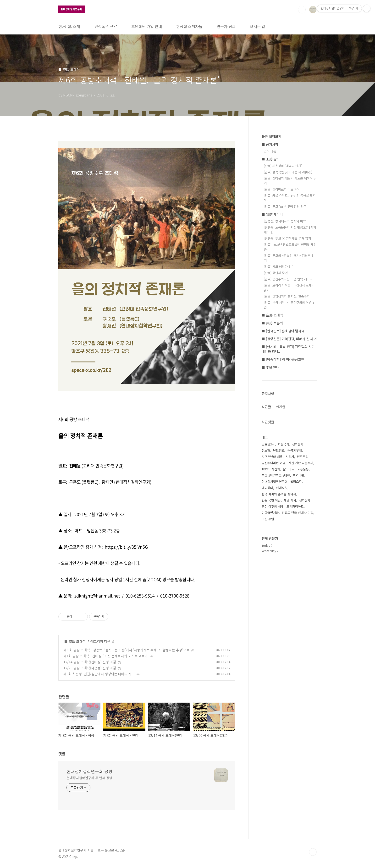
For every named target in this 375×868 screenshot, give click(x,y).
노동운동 (303, 469)
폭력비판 (298, 475)
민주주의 (303, 457)
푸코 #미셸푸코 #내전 (276, 475)
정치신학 (305, 500)
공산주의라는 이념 (274, 463)
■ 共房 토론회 (272, 323)
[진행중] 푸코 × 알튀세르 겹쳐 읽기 (287, 238)
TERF (265, 469)
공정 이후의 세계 (273, 506)
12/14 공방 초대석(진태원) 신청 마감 (90, 662)
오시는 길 (258, 26)
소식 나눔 (270, 151)
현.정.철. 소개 (69, 26)
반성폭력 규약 (106, 26)
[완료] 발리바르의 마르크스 (281, 189)
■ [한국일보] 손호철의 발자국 (283, 331)
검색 (302, 10)
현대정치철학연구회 (275, 482)
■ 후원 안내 (270, 367)
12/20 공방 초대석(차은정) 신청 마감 (90, 668)
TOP (313, 852)
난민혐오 (279, 450)
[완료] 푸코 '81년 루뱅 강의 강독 (285, 206)
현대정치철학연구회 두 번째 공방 (89, 778)
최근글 (266, 407)
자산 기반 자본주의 (301, 463)
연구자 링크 (226, 26)
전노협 (266, 450)
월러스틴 (296, 482)
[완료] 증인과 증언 (276, 273)
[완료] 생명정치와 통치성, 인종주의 (287, 296)
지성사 (290, 457)
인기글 (281, 407)
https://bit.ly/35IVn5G (126, 547)
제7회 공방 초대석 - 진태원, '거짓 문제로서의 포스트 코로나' (106, 656)
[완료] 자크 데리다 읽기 (279, 267)
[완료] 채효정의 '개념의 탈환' (283, 166)
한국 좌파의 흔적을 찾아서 (279, 494)
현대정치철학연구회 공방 (89, 771)
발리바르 (289, 469)
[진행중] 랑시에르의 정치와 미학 (285, 221)
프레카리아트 (295, 506)
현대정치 (282, 488)
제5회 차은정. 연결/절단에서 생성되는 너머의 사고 (99, 674)
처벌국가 (283, 444)
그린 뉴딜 (268, 519)
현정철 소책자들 (189, 26)
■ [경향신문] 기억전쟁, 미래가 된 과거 (289, 339)
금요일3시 (268, 444)
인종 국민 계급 (271, 500)
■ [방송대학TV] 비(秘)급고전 (283, 359)
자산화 (276, 469)
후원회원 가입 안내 (147, 26)
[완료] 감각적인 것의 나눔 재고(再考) (288, 172)
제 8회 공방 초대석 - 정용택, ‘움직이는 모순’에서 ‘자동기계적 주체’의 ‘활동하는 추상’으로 (126, 650)
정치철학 (298, 444)
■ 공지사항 (270, 144)
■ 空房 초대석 (75, 641)
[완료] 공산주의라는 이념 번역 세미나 (288, 279)
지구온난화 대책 (272, 457)
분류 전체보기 (271, 136)
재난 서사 (290, 500)
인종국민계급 (270, 513)
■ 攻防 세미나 (272, 214)
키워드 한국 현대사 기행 (298, 513)
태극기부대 (295, 450)
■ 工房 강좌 (271, 159)
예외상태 (267, 488)
